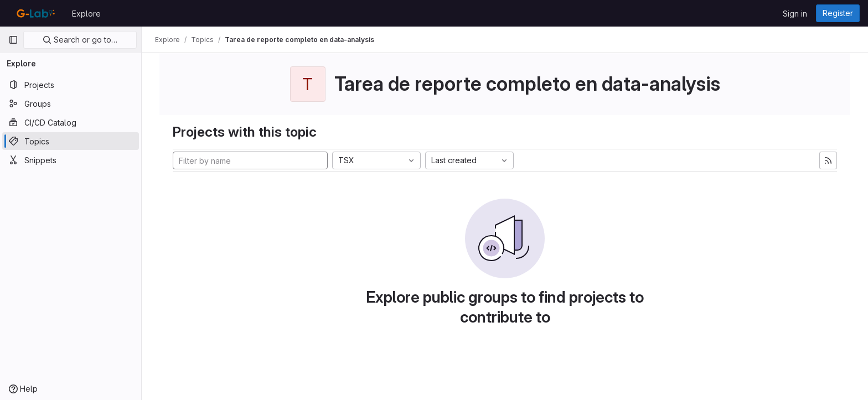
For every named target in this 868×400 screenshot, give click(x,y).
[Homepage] (35, 13)
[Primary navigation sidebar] (13, 40)
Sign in (795, 14)
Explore (86, 14)
